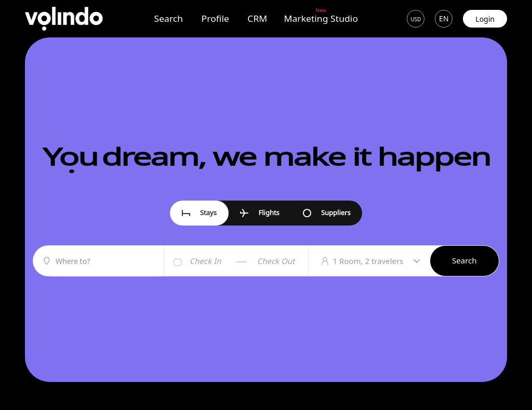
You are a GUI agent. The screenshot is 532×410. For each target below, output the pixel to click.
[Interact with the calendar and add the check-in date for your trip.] (177, 261)
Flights (260, 213)
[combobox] (107, 262)
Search (169, 19)
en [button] (444, 19)
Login (485, 19)
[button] (416, 19)
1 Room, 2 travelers (376, 261)
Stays (199, 213)
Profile (215, 19)
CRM (257, 19)
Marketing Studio (321, 18)
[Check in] (213, 261)
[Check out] (281, 261)
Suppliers (327, 213)
